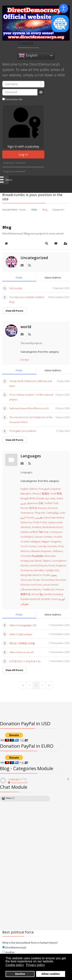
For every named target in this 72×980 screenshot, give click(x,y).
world (26, 327)
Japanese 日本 (35, 503)
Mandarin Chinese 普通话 (35, 494)
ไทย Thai (43, 532)
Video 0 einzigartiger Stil (23, 625)
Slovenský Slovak (30, 580)
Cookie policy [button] (15, 965)
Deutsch (53, 508)
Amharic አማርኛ (29, 532)
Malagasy (36, 541)
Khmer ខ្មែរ (37, 594)
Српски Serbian (43, 537)
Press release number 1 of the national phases (31, 397)
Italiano (34, 489)
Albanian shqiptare (41, 551)
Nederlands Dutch (53, 527)
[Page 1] (36, 685)
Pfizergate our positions (23, 431)
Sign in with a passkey (23, 127)
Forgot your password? (14, 171)
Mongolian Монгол (31, 575)
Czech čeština (28, 546)
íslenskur (39, 570)
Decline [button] (20, 974)
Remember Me (14, 99)
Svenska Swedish (47, 546)
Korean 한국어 (29, 508)
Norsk (52, 565)
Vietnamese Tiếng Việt (33, 513)
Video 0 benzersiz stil (21, 652)
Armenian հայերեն (32, 556)
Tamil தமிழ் (52, 513)
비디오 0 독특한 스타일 (22, 643)
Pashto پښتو (50, 575)
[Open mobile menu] (4, 180)
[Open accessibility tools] (64, 8)
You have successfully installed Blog (27, 299)
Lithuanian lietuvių (31, 589)
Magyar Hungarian (51, 541)
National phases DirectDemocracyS (29, 408)
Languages (31, 456)
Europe (25, 360)
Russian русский (46, 498)
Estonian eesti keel (31, 585)
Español (56, 489)
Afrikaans (58, 551)
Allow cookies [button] (50, 974)
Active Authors (53, 278)
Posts (19, 278)
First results (16, 288)
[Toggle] (69, 781)
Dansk (38, 561)
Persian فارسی (34, 518)
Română (37, 527)
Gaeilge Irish (52, 570)
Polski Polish (40, 522)
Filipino (47, 561)
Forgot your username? (14, 163)
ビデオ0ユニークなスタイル (25, 661)
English (28, 56)
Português (44, 489)
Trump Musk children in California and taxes (31, 383)
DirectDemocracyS (14, 947)
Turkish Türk (51, 503)
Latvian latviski (50, 585)
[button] (47, 243)
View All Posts (14, 311)
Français (42, 508)
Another (9, 952)
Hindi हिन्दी (56, 494)
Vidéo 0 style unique (21, 634)
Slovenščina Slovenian (53, 580)
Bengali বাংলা (28, 498)
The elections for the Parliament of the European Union (31, 420)
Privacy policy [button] (36, 965)
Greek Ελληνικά (38, 565)
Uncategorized (34, 258)
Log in (23, 154)
